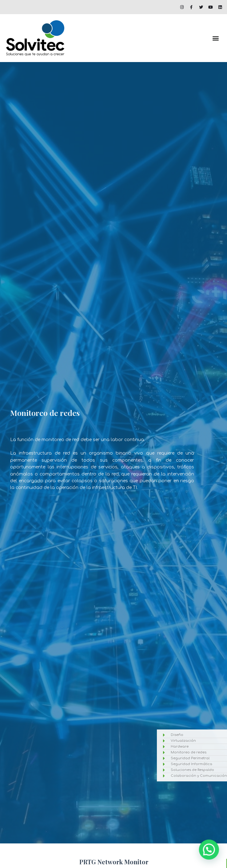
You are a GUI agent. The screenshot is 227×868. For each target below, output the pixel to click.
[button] (216, 38)
